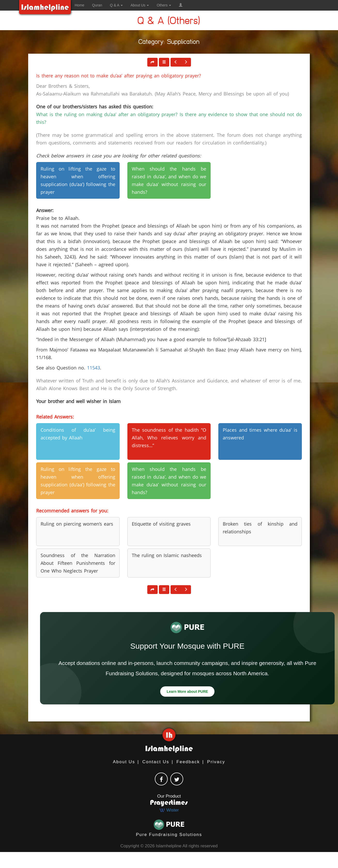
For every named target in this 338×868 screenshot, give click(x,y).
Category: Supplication (169, 43)
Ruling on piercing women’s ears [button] (77, 524)
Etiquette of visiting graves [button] (161, 524)
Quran (97, 5)
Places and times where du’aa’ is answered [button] (260, 434)
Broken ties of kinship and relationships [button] (260, 528)
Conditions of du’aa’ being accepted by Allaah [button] (78, 434)
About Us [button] (140, 5)
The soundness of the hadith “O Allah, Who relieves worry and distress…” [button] (169, 438)
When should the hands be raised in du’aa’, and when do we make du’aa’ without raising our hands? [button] (169, 180)
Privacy (216, 762)
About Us (124, 762)
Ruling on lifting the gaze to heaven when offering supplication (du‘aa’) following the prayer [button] (78, 180)
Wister (169, 810)
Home (79, 5)
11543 (94, 368)
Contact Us (156, 762)
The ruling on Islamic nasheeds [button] (167, 555)
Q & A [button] (116, 5)
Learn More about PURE (187, 692)
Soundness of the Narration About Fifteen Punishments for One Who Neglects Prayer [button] (78, 563)
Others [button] (164, 5)
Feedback (188, 762)
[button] (181, 5)
